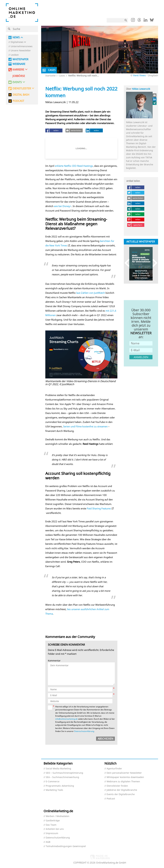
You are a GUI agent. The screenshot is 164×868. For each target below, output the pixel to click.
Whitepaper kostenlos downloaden (125, 777)
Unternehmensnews (22, 46)
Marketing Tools (54, 790)
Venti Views (139, 75)
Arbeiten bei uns (55, 829)
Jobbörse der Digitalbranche (122, 790)
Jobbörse (19, 76)
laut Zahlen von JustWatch (91, 293)
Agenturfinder (114, 769)
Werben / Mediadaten (58, 816)
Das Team (51, 825)
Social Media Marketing (58, 769)
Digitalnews (17, 42)
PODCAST (18, 101)
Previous (129, 263)
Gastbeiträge (53, 821)
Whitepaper (20, 59)
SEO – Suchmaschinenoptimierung (64, 773)
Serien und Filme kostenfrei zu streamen (85, 426)
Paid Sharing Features (99, 508)
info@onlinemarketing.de (66, 719)
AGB (48, 842)
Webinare (19, 64)
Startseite (50, 76)
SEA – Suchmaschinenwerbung (62, 777)
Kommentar (54, 661)
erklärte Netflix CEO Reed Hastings (74, 166)
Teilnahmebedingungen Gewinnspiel (66, 846)
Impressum (52, 833)
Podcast (111, 799)
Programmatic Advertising (60, 786)
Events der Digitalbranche (121, 794)
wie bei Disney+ (63, 206)
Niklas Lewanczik (141, 89)
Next (153, 263)
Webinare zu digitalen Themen (123, 782)
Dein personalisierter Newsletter (124, 773)
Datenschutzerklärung (84, 731)
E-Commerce (53, 782)
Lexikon (15, 55)
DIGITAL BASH (21, 95)
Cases (62, 76)
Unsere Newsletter (21, 51)
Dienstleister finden (117, 786)
